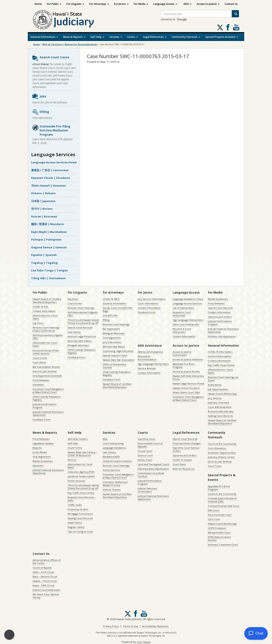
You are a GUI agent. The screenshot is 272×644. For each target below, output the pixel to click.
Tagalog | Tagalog (44, 263)
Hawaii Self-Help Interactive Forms (188, 377)
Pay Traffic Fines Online (221, 365)
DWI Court (214, 510)
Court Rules (179, 464)
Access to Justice (208, 4)
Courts (133, 37)
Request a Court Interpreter (182, 314)
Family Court (145, 460)
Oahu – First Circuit (43, 572)
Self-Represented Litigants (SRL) (48, 337)
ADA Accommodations (150, 352)
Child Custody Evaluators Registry (46, 398)
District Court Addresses (46, 590)
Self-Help (97, 37)
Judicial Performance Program (45, 406)
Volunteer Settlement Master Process (115, 484)
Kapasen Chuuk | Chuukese (51, 178)
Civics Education (217, 448)
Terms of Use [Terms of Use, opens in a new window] (130, 626)
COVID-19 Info (40, 307)
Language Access (165, 4)
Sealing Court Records (220, 416)
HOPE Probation (217, 528)
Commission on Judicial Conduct (151, 475)
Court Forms (40, 358)
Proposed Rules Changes (187, 443)
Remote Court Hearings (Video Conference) (46, 329)
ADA (187, 4)
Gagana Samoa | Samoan (49, 247)
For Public (54, 4)
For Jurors (121, 4)
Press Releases (41, 380)
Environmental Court (220, 515)
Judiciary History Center (221, 457)
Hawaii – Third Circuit (45, 581)
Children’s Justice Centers (117, 461)
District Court (145, 455)
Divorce (72, 460)
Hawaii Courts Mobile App (222, 394)
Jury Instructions (112, 342)
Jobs (39, 97)
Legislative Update (43, 443)
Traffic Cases (75, 505)
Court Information (148, 303)
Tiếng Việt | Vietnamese (48, 278)
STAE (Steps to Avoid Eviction (219, 539)
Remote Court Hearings (81, 308)
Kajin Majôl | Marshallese (49, 232)
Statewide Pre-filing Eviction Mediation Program (51, 130)
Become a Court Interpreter (182, 330)
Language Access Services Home (54, 162)
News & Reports (74, 37)
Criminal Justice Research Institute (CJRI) (222, 500)
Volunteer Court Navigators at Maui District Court (48, 391)
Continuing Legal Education (118, 351)
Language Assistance (114, 448)
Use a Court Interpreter (186, 324)
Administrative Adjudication (153, 469)
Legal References (155, 37)
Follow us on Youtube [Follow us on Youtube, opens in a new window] (236, 27)
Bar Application (111, 329)
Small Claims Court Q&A (186, 392)
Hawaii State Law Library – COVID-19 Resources (82, 454)
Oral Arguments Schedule (47, 376)
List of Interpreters (183, 308)
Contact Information (44, 311)
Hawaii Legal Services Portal (188, 384)
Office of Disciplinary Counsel (114, 366)
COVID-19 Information (220, 352)
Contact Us (231, 4)
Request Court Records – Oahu (82, 499)
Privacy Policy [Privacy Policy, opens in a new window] (111, 626)
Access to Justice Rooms (186, 371)
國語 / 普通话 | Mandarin (48, 224)
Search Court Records (80, 327)
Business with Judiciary (221, 411)
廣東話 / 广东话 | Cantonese (50, 170)
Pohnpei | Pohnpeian (46, 239)
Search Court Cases (51, 58)
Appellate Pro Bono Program (184, 365)
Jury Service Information (152, 299)
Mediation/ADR (111, 457)
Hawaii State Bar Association (119, 360)
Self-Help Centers (78, 439)
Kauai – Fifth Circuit (44, 585)
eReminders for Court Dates (45, 317)
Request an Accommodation (147, 358)
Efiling (41, 112)
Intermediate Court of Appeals (150, 445)
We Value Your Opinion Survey (46, 596)
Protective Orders (78, 509)
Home (38, 4)
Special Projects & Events (222, 37)
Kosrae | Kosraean (44, 216)
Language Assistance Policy (188, 299)
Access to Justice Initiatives (188, 359)
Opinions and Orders (220, 317)
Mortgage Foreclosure (80, 514)
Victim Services (76, 481)
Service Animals (147, 368)
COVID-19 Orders (182, 460)
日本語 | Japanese (43, 201)
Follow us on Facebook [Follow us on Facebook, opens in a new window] (228, 27)
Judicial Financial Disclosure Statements (48, 413)
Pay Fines (38, 323)
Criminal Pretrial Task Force (224, 506)
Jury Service (215, 398)
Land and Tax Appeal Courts (153, 464)
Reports (37, 448)
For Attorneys (99, 4)
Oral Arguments (112, 338)
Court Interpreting (113, 443)
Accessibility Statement (155, 626)
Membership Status (114, 347)
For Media (141, 4)
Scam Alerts (39, 362)
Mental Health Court (219, 533)
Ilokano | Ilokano (43, 193)
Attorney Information (80, 341)
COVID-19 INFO (111, 299)
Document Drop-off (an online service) (46, 352)
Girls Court (214, 519)
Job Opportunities (218, 389)
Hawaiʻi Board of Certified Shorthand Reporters (47, 301)
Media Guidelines (218, 299)
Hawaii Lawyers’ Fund (115, 355)
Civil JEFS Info (110, 315)
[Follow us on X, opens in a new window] (220, 27)
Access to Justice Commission (182, 353)
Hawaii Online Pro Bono (186, 388)
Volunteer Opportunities (222, 453)
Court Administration (220, 407)
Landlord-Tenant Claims (81, 476)
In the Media (40, 452)
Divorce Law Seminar (45, 371)
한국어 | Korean (42, 209)
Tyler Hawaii (144, 642)
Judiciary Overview (219, 403)
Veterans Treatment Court (223, 545)
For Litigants (75, 4)
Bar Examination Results (46, 367)
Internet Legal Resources (82, 336)
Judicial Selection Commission (147, 490)
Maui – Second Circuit (45, 576)
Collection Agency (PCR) (81, 472)
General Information (44, 37)
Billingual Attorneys (114, 333)
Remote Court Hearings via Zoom (223, 379)
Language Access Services (187, 303)
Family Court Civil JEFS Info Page (118, 309)
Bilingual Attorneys (78, 345)
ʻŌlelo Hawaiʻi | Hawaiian (49, 186)
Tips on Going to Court (80, 531)
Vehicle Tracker (112, 490)
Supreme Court (146, 439)
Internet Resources (184, 469)
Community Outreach (186, 37)
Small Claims (75, 523)
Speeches (38, 466)
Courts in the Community (222, 444)
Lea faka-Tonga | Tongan (49, 270)
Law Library (74, 332)
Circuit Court (145, 451)
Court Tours (215, 466)
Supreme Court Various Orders (186, 449)
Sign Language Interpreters (188, 320)
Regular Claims (76, 527)
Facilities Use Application (222, 336)
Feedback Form (42, 419)
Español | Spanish (44, 255)
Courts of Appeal (42, 568)
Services (116, 37)
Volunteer (38, 385)
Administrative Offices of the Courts (47, 562)
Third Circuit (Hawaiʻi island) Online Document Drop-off (83, 321)
